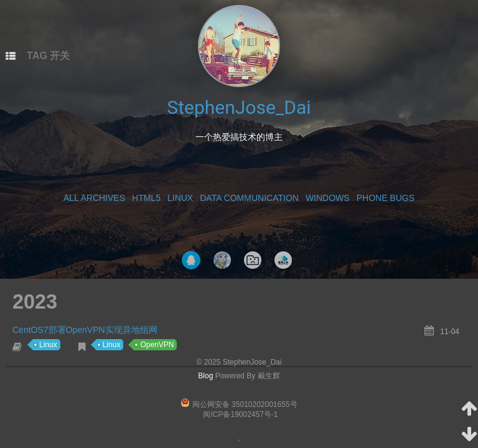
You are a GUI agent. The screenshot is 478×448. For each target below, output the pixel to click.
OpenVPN (157, 345)
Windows (328, 198)
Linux (180, 198)
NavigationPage (253, 260)
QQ (191, 260)
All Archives (94, 198)
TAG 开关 (48, 55)
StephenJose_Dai (239, 107)
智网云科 (283, 260)
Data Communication (249, 198)
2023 (35, 302)
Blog (205, 376)
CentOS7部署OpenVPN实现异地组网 (85, 330)
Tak (222, 260)
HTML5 (146, 198)
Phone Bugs (386, 198)
